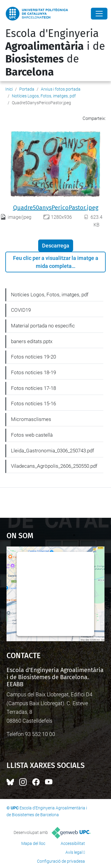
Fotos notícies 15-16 (33, 404)
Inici (9, 89)
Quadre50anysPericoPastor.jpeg (56, 208)
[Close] (99, 14)
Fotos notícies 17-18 (33, 388)
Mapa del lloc (33, 843)
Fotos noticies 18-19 (33, 372)
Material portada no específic (43, 326)
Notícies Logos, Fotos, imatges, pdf (44, 96)
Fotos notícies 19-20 (33, 357)
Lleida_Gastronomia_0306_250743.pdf (53, 451)
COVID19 (21, 310)
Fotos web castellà (32, 435)
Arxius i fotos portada (61, 89)
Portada (27, 89)
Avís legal (74, 852)
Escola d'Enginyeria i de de (55, 53)
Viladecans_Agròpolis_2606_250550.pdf (54, 466)
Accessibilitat (73, 843)
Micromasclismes (31, 419)
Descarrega (56, 246)
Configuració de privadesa (61, 861)
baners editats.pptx (32, 341)
